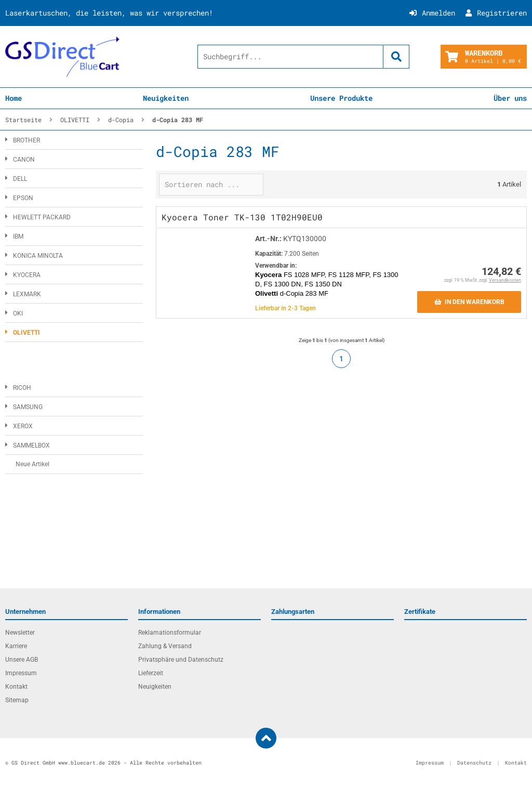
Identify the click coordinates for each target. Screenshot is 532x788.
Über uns (510, 98)
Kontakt (16, 687)
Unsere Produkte (341, 98)
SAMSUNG (28, 407)
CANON (24, 160)
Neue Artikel (32, 464)
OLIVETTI (26, 333)
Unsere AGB (22, 660)
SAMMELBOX (31, 445)
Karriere (16, 646)
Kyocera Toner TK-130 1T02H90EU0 (242, 217)
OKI (18, 313)
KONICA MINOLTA (38, 256)
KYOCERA (27, 275)
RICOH (22, 388)
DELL (20, 179)
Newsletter (20, 633)
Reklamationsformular (170, 633)
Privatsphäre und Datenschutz (181, 660)
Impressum (21, 673)
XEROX (23, 426)
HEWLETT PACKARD (42, 217)
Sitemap (17, 700)
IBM (18, 237)
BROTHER (26, 140)
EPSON (23, 198)
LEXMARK (27, 294)
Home (14, 98)
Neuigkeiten (166, 98)
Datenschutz (474, 763)
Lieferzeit (151, 673)
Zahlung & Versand (165, 646)
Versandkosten (505, 280)
